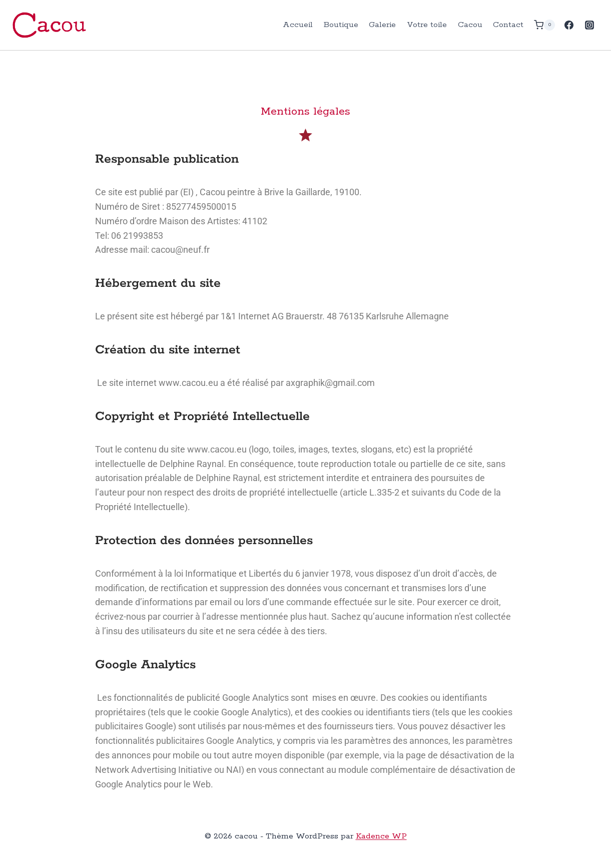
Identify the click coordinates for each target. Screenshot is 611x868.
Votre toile (427, 25)
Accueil (298, 25)
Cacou (470, 25)
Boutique (341, 25)
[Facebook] (569, 25)
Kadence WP (381, 836)
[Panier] (544, 25)
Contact (508, 25)
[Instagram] (589, 25)
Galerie (382, 25)
